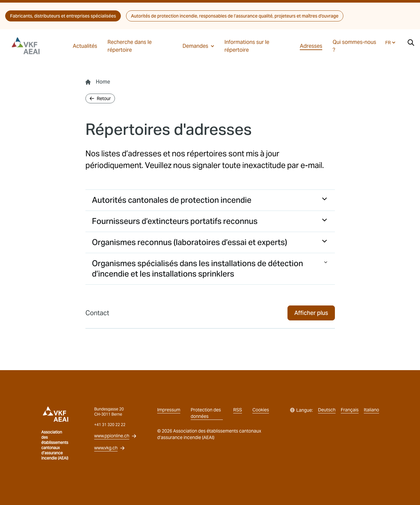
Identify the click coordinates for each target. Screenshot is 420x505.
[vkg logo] (29, 46)
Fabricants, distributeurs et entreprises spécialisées (63, 16)
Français (350, 410)
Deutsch (327, 410)
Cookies (261, 410)
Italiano (371, 410)
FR (390, 43)
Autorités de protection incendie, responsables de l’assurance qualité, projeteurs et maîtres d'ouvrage (235, 16)
